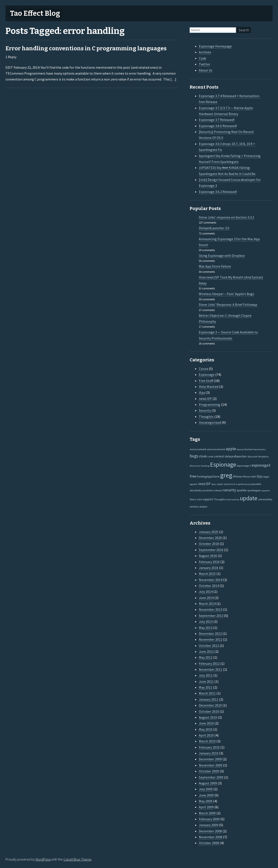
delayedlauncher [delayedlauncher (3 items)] (236, 456)
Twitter (205, 64)
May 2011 (206, 687)
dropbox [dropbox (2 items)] (263, 456)
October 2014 (209, 586)
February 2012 (209, 663)
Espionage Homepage (215, 46)
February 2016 (209, 562)
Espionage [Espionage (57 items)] (223, 465)
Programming (210, 404)
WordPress (43, 859)
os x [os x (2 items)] (235, 484)
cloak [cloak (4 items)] (203, 456)
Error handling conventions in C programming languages (86, 48)
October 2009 (209, 771)
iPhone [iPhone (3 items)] (237, 476)
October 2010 (209, 711)
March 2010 (207, 741)
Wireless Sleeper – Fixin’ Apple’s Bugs (226, 294)
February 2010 (209, 747)
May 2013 (206, 628)
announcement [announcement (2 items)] (216, 449)
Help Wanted (209, 387)
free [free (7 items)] (193, 476)
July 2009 (206, 789)
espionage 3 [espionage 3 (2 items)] (244, 465)
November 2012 (211, 639)
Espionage (207, 374)
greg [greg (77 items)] (226, 475)
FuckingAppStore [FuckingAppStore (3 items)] (208, 476)
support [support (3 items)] (208, 499)
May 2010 (206, 729)
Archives (205, 52)
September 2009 (211, 777)
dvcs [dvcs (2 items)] (192, 465)
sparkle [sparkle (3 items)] (242, 490)
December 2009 (210, 759)
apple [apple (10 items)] (231, 449)
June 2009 (206, 795)
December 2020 (210, 538)
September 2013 (211, 616)
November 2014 (211, 580)
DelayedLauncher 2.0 (214, 228)
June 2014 (206, 598)
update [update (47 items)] (249, 498)
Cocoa (203, 369)
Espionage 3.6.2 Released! (218, 192)
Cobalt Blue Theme (77, 859)
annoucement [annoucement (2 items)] (198, 449)
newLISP (205, 399)
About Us (206, 70)
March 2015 (207, 574)
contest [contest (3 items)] (219, 456)
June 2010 (206, 723)
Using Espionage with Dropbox (222, 255)
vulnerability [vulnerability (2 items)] (265, 499)
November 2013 (211, 609)
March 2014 (207, 604)
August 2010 (208, 717)
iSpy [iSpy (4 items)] (260, 476)
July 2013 (206, 621)
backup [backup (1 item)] (240, 449)
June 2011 (206, 681)
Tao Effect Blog (35, 13)
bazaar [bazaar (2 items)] (249, 449)
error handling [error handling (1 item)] (203, 466)
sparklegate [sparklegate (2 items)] (254, 490)
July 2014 (206, 591)
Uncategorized (210, 422)
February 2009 (209, 819)
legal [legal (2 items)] (266, 476)
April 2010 (206, 735)
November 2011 (211, 669)
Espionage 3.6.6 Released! (218, 126)
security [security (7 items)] (230, 490)
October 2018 (209, 544)
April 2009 (206, 807)
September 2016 (211, 550)
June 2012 (206, 651)
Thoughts (206, 416)
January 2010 (209, 753)
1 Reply (11, 57)
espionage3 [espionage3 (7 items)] (261, 465)
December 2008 (210, 831)
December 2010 (210, 705)
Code (203, 58)
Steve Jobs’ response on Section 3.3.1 (226, 217)
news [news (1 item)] (214, 484)
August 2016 (208, 556)
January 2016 (209, 568)
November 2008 (211, 837)
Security (205, 410)
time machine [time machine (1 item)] (233, 500)
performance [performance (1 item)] (244, 484)
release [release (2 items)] (218, 490)
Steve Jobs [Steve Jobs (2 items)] (196, 499)
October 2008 (209, 843)
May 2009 (206, 801)
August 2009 (208, 783)
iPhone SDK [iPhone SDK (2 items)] (249, 476)
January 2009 (209, 825)
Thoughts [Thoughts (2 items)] (220, 499)
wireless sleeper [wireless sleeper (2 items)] (198, 506)
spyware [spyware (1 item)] (266, 491)
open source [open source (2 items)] (224, 484)
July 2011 (206, 675)
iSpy (202, 392)
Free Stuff (206, 381)
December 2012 (210, 633)
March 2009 (207, 813)
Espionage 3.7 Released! (217, 120)
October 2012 (209, 646)
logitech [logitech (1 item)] (193, 484)
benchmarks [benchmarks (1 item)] (260, 449)
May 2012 (206, 657)
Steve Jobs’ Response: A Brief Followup (228, 304)
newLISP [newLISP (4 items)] (204, 484)
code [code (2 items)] (210, 456)
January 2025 (209, 532)
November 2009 (211, 765)
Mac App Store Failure (215, 266)
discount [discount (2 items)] (253, 456)
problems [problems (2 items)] (208, 490)
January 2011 (209, 699)
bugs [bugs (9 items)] (194, 456)
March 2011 (207, 693)
